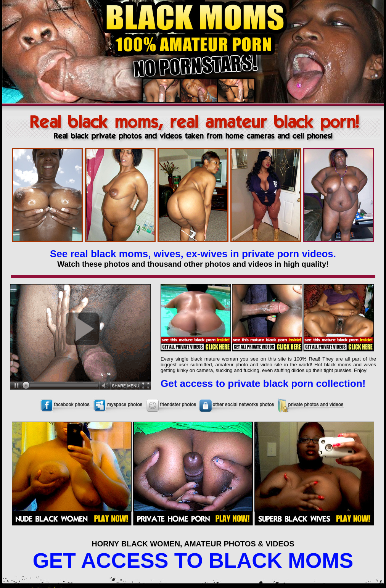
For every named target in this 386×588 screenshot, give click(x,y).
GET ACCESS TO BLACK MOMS (193, 561)
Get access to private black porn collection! (263, 383)
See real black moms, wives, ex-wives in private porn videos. (193, 254)
